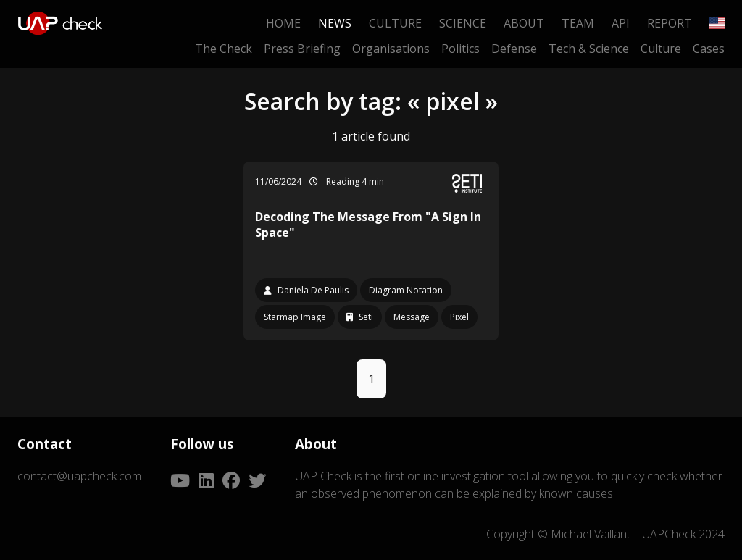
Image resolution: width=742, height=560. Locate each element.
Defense (514, 49)
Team (578, 23)
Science (463, 23)
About (524, 23)
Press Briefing (302, 49)
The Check (224, 49)
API (621, 23)
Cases (709, 49)
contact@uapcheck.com (79, 476)
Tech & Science (589, 49)
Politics (460, 49)
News (335, 23)
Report (670, 23)
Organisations (391, 49)
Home (283, 23)
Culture (395, 23)
